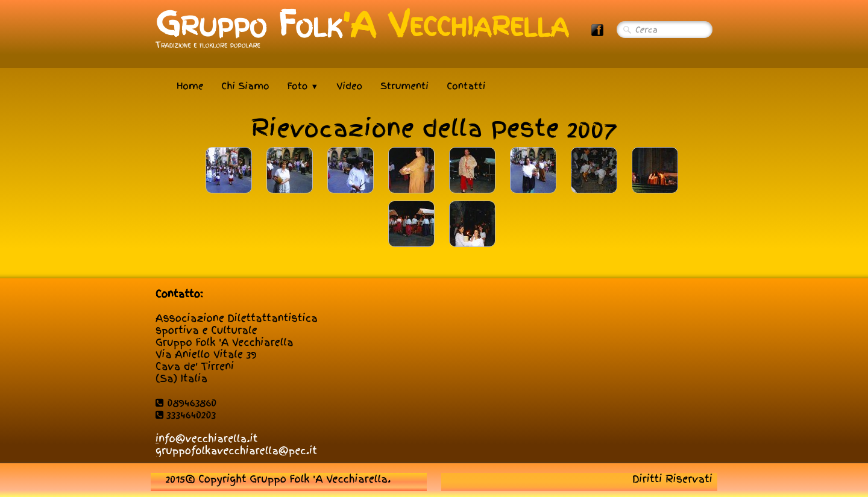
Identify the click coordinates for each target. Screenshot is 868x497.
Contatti (466, 86)
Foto (303, 86)
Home (190, 86)
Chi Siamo (245, 86)
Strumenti (404, 86)
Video (349, 86)
